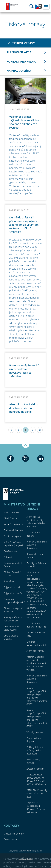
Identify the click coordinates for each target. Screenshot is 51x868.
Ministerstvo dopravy (12, 6)
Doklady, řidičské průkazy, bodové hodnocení (35, 750)
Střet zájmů (9, 581)
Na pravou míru (19, 71)
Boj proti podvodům (13, 593)
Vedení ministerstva (13, 524)
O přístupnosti (26, 858)
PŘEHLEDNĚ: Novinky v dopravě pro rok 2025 (37, 793)
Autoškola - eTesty (35, 651)
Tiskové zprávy (23, 43)
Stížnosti (8, 557)
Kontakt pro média (21, 62)
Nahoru (26, 446)
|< (11, 430)
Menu (46, 7)
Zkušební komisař (35, 769)
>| (40, 430)
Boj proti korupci (12, 587)
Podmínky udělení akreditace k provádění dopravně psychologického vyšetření (36, 663)
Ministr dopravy (11, 512)
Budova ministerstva (13, 530)
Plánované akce (19, 52)
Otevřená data (10, 551)
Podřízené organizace (14, 536)
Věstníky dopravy (35, 732)
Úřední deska (10, 518)
